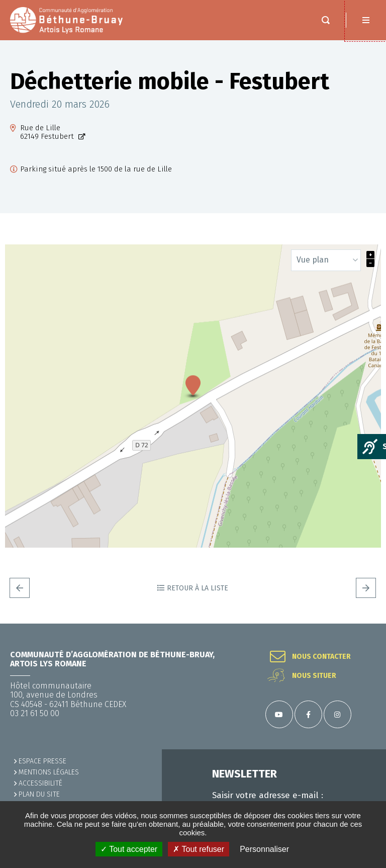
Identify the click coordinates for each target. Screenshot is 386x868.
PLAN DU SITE (39, 794)
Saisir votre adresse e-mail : (268, 796)
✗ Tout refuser (199, 849)
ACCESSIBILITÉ (40, 783)
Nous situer (314, 676)
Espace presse (42, 761)
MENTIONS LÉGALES (49, 772)
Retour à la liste (198, 588)
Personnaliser (264, 849)
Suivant (366, 588)
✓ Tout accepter (129, 849)
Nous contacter (321, 657)
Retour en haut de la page (366, 624)
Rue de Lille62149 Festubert (48, 132)
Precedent (20, 588)
